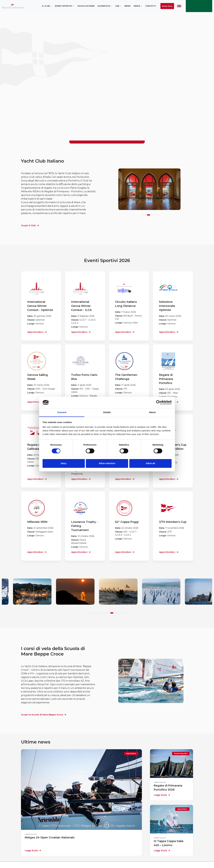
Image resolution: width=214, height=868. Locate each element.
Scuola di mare (86, 6)
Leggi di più (33, 850)
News (128, 6)
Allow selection (107, 463)
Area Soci (167, 6)
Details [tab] (107, 412)
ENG (179, 6)
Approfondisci (37, 332)
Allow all (150, 463)
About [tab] (152, 412)
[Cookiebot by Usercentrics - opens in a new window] (158, 402)
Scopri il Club (30, 225)
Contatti (151, 6)
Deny (64, 463)
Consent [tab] (62, 412)
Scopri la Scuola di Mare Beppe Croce (44, 715)
